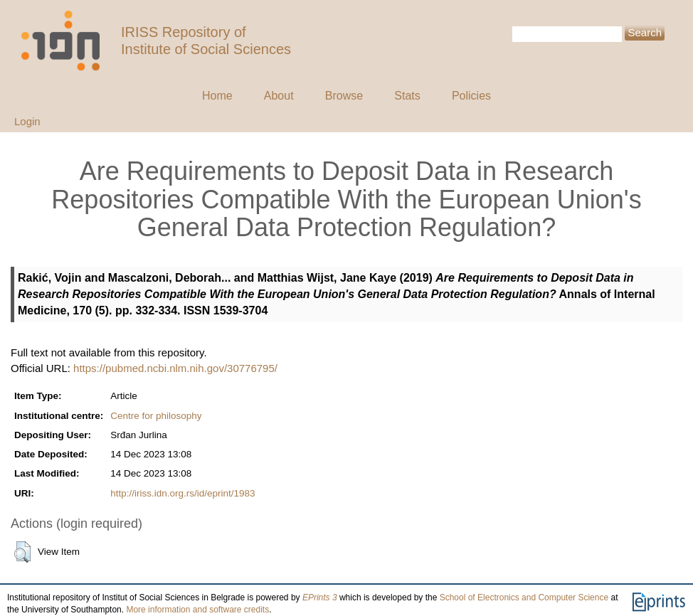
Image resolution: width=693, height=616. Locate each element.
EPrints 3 (320, 598)
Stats (407, 96)
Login (27, 121)
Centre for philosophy (156, 416)
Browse (344, 96)
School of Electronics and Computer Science (524, 598)
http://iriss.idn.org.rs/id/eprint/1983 (182, 493)
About (279, 96)
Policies (471, 96)
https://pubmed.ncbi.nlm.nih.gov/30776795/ (175, 368)
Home (217, 96)
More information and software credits (197, 610)
